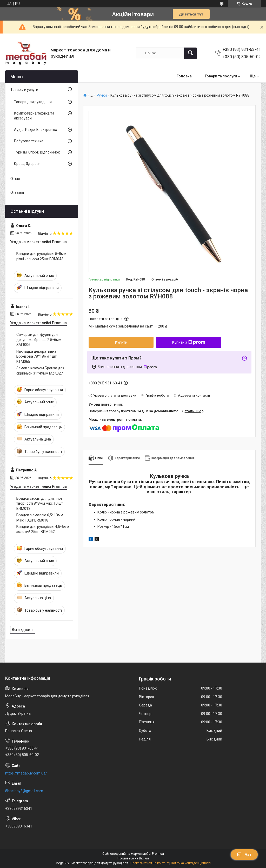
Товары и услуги (24, 90)
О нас (15, 179)
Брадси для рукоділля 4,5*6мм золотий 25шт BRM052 (43, 529)
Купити (121, 342)
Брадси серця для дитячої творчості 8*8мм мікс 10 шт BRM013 (40, 503)
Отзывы (17, 192)
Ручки (102, 95)
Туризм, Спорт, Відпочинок (37, 152)
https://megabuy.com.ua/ (26, 773)
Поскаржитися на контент (149, 863)
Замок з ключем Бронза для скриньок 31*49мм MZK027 (40, 371)
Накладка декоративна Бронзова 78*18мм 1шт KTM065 (36, 356)
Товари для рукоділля (33, 102)
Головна (184, 76)
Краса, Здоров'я (28, 164)
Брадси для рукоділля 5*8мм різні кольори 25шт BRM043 (41, 256)
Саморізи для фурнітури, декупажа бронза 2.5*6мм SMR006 (39, 340)
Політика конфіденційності (191, 863)
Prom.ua (158, 854)
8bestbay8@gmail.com (24, 791)
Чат (244, 854)
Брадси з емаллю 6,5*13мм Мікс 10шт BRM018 (40, 518)
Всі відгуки (21, 630)
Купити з (189, 342)
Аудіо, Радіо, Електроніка (36, 130)
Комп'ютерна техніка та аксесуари (34, 116)
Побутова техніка (29, 141)
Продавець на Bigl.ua (133, 858)
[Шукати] (190, 53)
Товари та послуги (221, 76)
